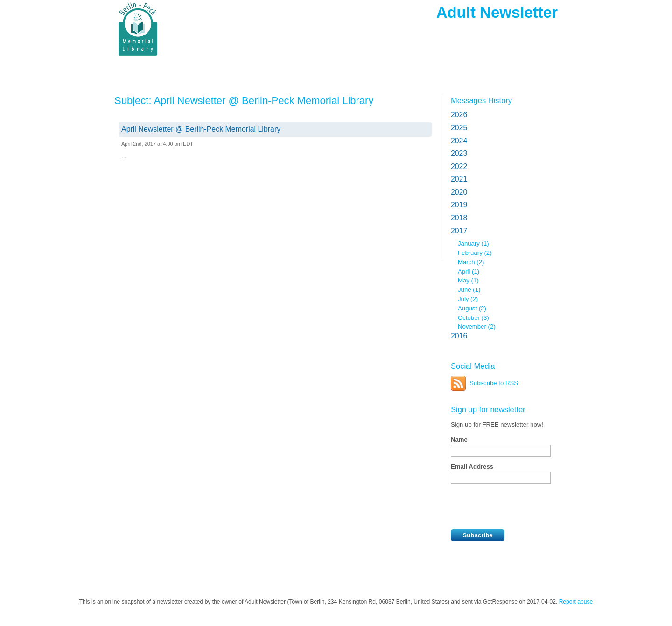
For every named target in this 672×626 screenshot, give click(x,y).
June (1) (469, 290)
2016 (459, 336)
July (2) (468, 299)
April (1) (469, 271)
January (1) (473, 243)
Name (459, 440)
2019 (459, 205)
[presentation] (522, 506)
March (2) (471, 262)
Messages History (481, 100)
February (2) (475, 253)
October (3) (473, 318)
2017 (459, 231)
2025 (459, 128)
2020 (459, 192)
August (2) (472, 308)
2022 (459, 166)
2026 (459, 115)
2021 (459, 179)
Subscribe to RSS (494, 383)
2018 (459, 218)
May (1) (468, 280)
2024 (459, 141)
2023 (459, 153)
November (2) (477, 327)
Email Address (472, 467)
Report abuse (576, 602)
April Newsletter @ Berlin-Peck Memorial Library (201, 129)
